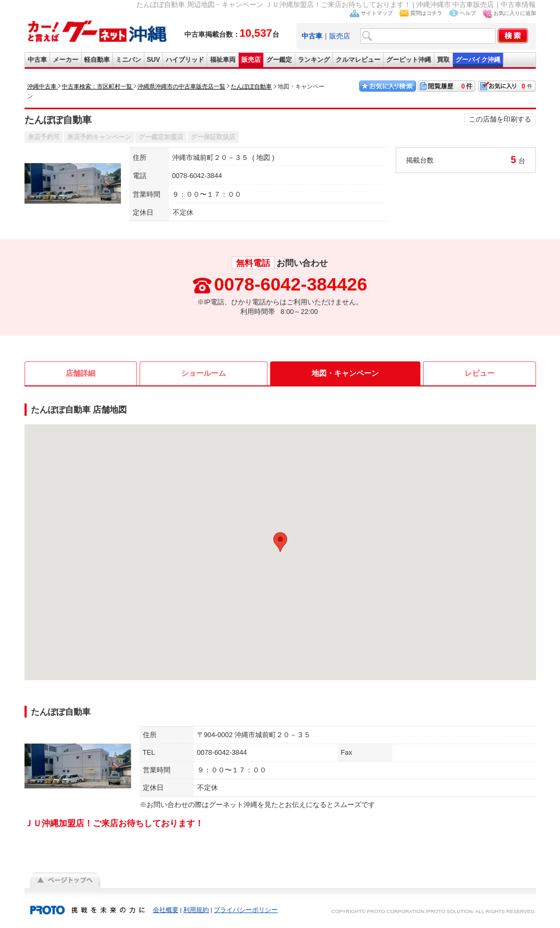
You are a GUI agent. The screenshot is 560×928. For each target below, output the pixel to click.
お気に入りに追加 (515, 13)
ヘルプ (468, 13)
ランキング (314, 60)
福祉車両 (223, 60)
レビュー (480, 373)
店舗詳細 (80, 373)
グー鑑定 (279, 60)
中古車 (37, 60)
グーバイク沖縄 (478, 60)
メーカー (66, 60)
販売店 (340, 36)
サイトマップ (377, 13)
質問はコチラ (426, 13)
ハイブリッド (185, 60)
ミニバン (128, 60)
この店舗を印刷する (500, 119)
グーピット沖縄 (409, 60)
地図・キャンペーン (345, 373)
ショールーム (204, 373)
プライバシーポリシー (246, 910)
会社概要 (166, 910)
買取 (443, 60)
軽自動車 (97, 60)
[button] (280, 542)
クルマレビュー (358, 60)
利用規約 (196, 910)
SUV (154, 60)
